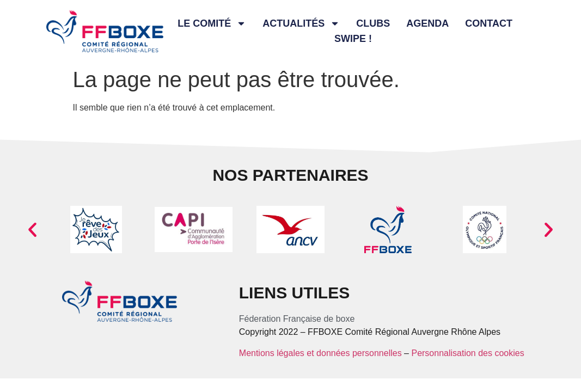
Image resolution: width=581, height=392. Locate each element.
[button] (32, 229)
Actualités (301, 23)
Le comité (212, 23)
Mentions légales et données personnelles (320, 353)
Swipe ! (353, 39)
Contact (489, 23)
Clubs (373, 23)
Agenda (427, 23)
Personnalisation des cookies (467, 353)
